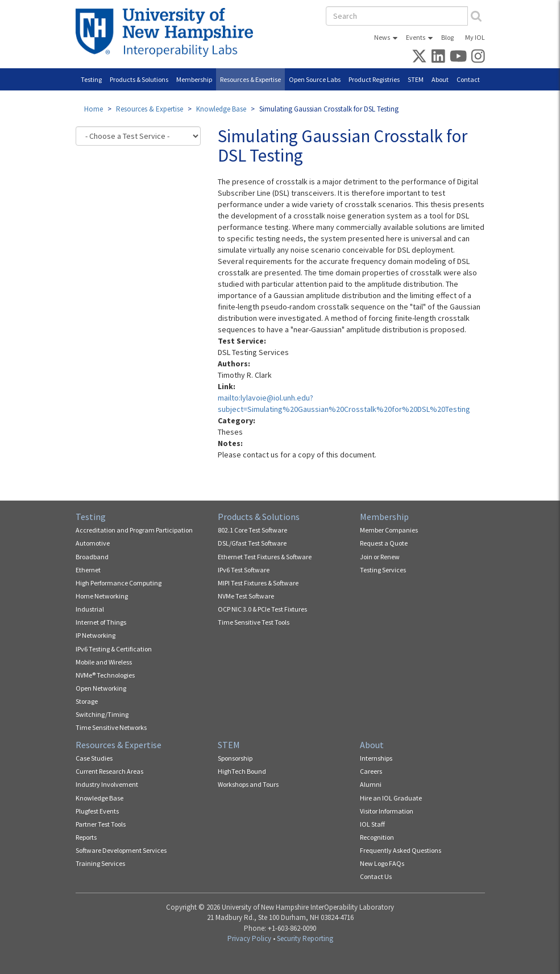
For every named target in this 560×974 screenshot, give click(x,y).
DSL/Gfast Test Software (252, 543)
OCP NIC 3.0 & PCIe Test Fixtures (262, 609)
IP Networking (96, 635)
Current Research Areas (109, 771)
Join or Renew (380, 557)
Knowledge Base (221, 109)
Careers (371, 771)
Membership (194, 79)
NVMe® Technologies (105, 675)
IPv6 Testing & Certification (114, 649)
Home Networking (102, 596)
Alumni (371, 784)
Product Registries (374, 79)
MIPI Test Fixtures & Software (258, 583)
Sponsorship (235, 758)
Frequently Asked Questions (401, 850)
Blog (447, 37)
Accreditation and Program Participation (134, 530)
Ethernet (88, 570)
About (440, 79)
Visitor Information (387, 811)
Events (416, 37)
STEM (416, 79)
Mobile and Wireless (104, 662)
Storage (87, 701)
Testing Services (383, 570)
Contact (468, 79)
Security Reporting (305, 938)
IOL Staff (372, 824)
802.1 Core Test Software (252, 530)
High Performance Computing (119, 583)
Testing (91, 79)
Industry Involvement (107, 784)
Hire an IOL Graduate (391, 798)
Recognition (377, 837)
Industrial (90, 609)
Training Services (100, 863)
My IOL (475, 37)
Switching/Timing (102, 714)
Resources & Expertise (250, 79)
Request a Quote (384, 543)
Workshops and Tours (248, 784)
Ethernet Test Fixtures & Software (265, 557)
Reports (86, 837)
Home (94, 109)
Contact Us (376, 876)
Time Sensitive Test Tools (254, 622)
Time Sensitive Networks (111, 727)
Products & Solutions (139, 79)
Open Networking (101, 688)
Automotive (93, 543)
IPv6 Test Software (244, 570)
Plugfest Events (97, 811)
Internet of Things (101, 622)
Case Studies (94, 758)
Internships (376, 758)
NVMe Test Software (246, 596)
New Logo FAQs (382, 863)
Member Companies (389, 530)
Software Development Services (121, 850)
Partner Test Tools (101, 824)
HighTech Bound (242, 771)
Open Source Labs (315, 79)
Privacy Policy (249, 938)
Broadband (92, 557)
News (382, 37)
